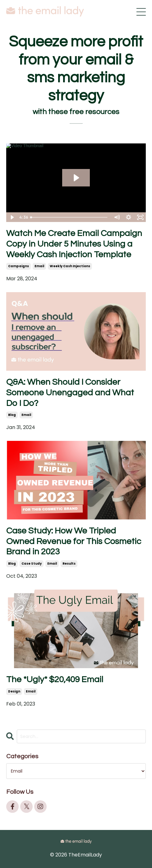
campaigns (18, 266)
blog (12, 415)
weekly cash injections (70, 266)
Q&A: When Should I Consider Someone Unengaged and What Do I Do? (70, 393)
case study (32, 564)
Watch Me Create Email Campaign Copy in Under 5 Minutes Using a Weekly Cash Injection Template (74, 244)
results (69, 564)
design (14, 691)
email (39, 266)
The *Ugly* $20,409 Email (55, 680)
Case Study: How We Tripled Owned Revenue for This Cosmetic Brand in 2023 (74, 541)
